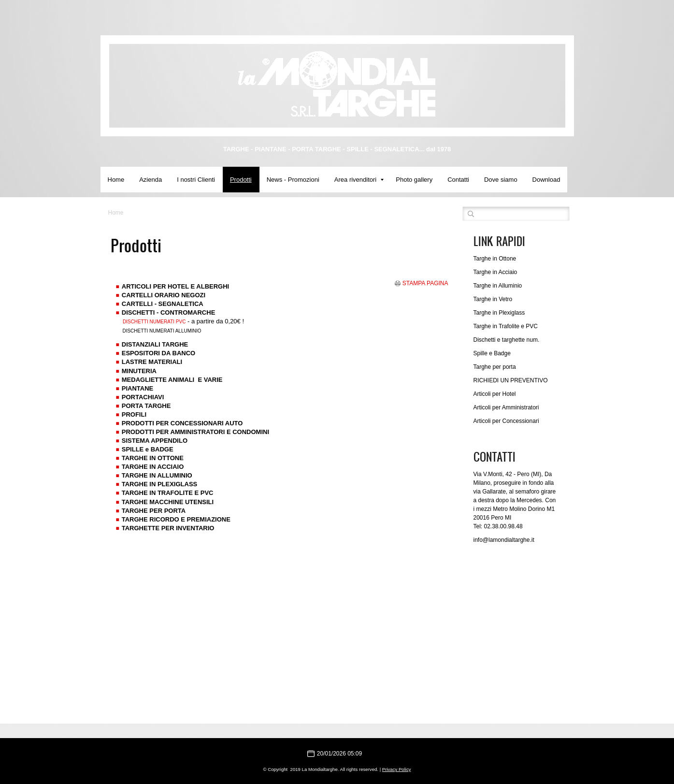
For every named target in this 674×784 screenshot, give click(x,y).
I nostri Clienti (196, 180)
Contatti (458, 180)
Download (546, 180)
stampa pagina (425, 283)
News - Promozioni (293, 180)
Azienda (151, 180)
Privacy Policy (397, 769)
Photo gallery (414, 180)
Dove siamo (501, 180)
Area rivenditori (359, 180)
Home (116, 180)
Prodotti (241, 180)
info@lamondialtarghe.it (504, 540)
